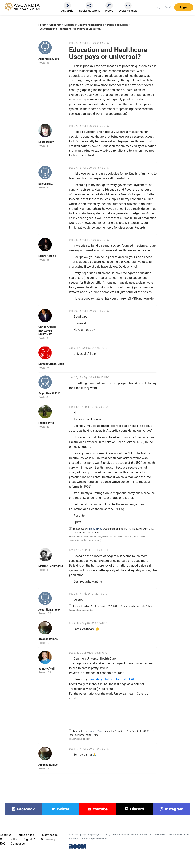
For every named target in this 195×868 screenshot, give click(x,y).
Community (48, 839)
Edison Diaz (46, 184)
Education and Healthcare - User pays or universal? (70, 29)
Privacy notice (49, 835)
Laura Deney (46, 142)
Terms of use (26, 835)
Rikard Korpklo (47, 256)
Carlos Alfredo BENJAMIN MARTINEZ (47, 331)
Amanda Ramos (48, 639)
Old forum (55, 25)
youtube (100, 809)
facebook (26, 809)
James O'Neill (47, 669)
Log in (184, 7)
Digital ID (29, 839)
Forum (42, 25)
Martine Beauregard (51, 566)
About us (6, 835)
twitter (63, 809)
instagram (174, 809)
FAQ (3, 844)
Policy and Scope (117, 25)
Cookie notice (9, 839)
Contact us (18, 844)
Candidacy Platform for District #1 (111, 679)
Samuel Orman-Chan (51, 364)
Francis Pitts (46, 423)
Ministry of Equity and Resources (84, 25)
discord (137, 809)
